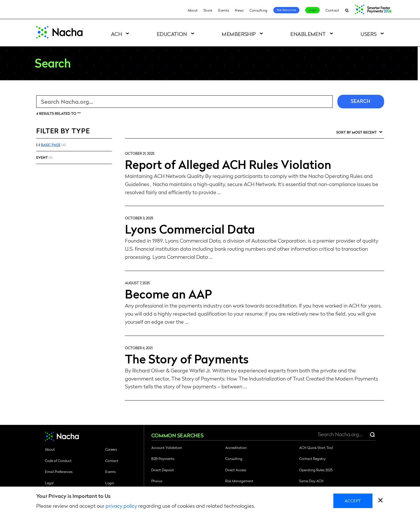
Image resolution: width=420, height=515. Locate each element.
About (193, 10)
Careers (111, 449)
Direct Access (236, 470)
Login (312, 10)
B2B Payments (163, 458)
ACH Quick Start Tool (316, 447)
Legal (49, 483)
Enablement (308, 34)
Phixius (157, 481)
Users (369, 34)
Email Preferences (59, 472)
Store (208, 10)
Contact (332, 10)
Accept (353, 501)
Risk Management (239, 481)
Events (224, 10)
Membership (239, 34)
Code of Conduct (58, 461)
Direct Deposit (163, 470)
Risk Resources (287, 10)
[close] (380, 501)
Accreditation (236, 447)
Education (172, 34)
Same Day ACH (311, 481)
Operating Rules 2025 (316, 470)
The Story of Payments (187, 359)
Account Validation (167, 447)
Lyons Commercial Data (190, 229)
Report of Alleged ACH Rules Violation (228, 164)
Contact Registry (312, 458)
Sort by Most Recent (357, 132)
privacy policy (121, 506)
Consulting (259, 10)
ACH (117, 34)
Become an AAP (168, 294)
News (239, 10)
